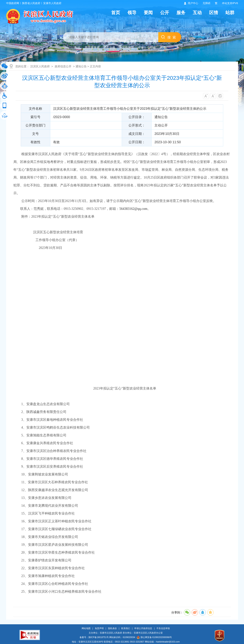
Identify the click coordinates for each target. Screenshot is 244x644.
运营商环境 (126, 47)
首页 (116, 13)
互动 (197, 13)
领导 (132, 13)
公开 (165, 13)
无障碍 (207, 3)
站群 (230, 13)
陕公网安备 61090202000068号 (154, 637)
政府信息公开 (63, 66)
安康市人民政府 (52, 3)
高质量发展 (92, 47)
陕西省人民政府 (31, 3)
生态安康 (109, 47)
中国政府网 (13, 3)
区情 (214, 13)
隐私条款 (112, 628)
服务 (181, 13)
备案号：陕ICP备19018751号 (94, 637)
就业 (163, 47)
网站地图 (86, 628)
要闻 (148, 13)
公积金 (152, 47)
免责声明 (99, 628)
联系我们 (126, 628)
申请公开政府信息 (143, 628)
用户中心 (193, 3)
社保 (140, 47)
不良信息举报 (163, 628)
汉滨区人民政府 (40, 66)
